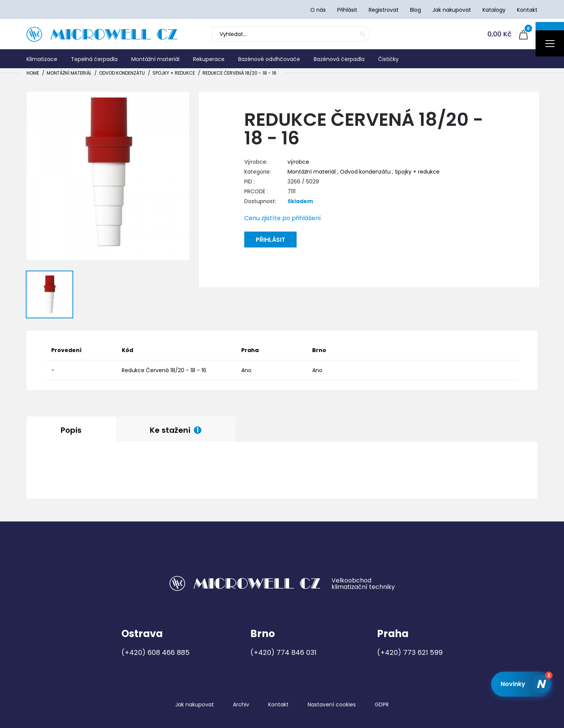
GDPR (382, 705)
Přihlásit (270, 240)
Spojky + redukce (174, 73)
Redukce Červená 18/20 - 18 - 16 (240, 73)
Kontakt (278, 705)
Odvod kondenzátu (122, 73)
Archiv (241, 705)
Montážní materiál (69, 73)
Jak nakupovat (195, 705)
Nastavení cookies (332, 705)
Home (33, 73)
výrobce (298, 162)
